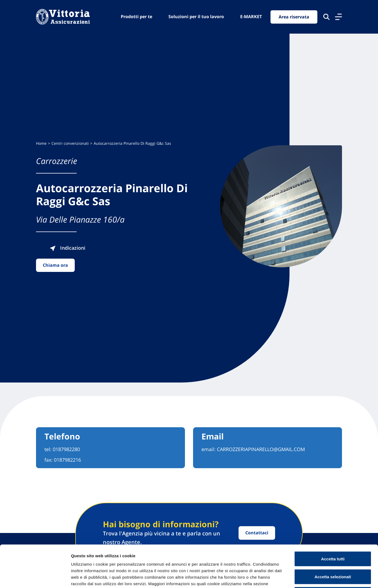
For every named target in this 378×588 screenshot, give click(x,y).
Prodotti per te (136, 17)
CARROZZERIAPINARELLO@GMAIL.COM (261, 449)
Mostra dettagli (285, 577)
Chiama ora (55, 265)
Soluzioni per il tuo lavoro (196, 17)
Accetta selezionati (333, 535)
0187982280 (66, 449)
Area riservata (294, 17)
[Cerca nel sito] (326, 17)
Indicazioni (67, 248)
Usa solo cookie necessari (333, 552)
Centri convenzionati (70, 143)
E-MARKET (251, 17)
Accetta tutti (333, 517)
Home (41, 143)
